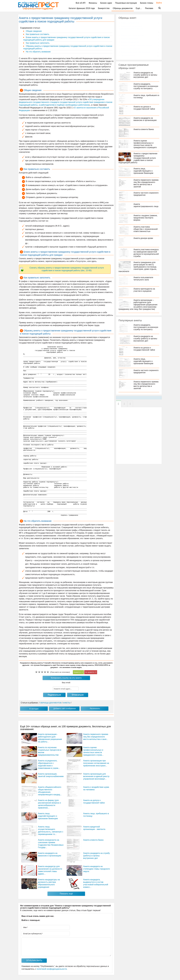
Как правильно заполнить (37, 43)
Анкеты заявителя (129, 39)
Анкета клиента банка (93, 840)
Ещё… (139, 8)
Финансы (93, 3)
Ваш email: (66, 683)
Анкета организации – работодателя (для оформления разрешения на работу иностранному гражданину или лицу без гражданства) (138, 305)
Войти (158, 3)
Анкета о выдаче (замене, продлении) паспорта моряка (145, 218)
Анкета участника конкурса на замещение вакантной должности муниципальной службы (146, 253)
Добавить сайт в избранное (65, 708)
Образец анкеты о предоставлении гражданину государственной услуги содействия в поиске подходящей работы (68, 47)
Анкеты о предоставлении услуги (136, 45)
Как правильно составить (37, 34)
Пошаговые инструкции (126, 3)
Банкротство (104, 8)
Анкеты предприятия (130, 49)
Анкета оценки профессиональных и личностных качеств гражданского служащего (145, 144)
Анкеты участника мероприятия (136, 52)
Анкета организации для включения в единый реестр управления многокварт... (96, 776)
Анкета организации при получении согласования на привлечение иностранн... (96, 763)
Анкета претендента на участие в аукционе (144, 290)
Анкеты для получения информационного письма (131, 27)
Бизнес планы (147, 3)
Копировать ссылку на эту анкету (66, 678)
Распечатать (95, 708)
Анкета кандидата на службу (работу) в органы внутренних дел (97, 856)
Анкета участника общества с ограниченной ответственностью (145, 229)
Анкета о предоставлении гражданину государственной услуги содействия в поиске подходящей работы (138, 158)
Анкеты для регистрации (132, 35)
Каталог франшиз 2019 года (82, 8)
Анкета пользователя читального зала (143, 279)
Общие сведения (33, 31)
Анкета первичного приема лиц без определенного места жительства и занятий (146, 183)
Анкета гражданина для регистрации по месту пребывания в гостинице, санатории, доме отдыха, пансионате (138, 267)
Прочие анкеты (128, 56)
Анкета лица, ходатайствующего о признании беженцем (48, 816)
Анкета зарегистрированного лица (146, 205)
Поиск (158, 8)
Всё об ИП (81, 3)
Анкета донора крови (143, 238)
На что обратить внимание (38, 52)
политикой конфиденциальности (52, 969)
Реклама (149, 8)
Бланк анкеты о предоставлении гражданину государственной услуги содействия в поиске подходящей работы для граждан (66, 39)
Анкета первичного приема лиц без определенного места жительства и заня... (96, 737)
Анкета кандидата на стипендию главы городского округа (97, 869)
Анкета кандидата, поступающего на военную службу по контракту (146, 86)
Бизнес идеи (106, 3)
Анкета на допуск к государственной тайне (144, 108)
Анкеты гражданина (130, 23)
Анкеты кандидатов (130, 42)
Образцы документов (123, 8)
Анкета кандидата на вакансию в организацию (145, 119)
